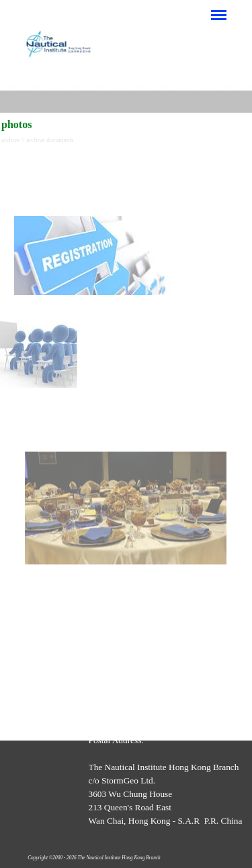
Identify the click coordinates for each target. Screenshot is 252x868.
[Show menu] (219, 15)
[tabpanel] (126, 223)
